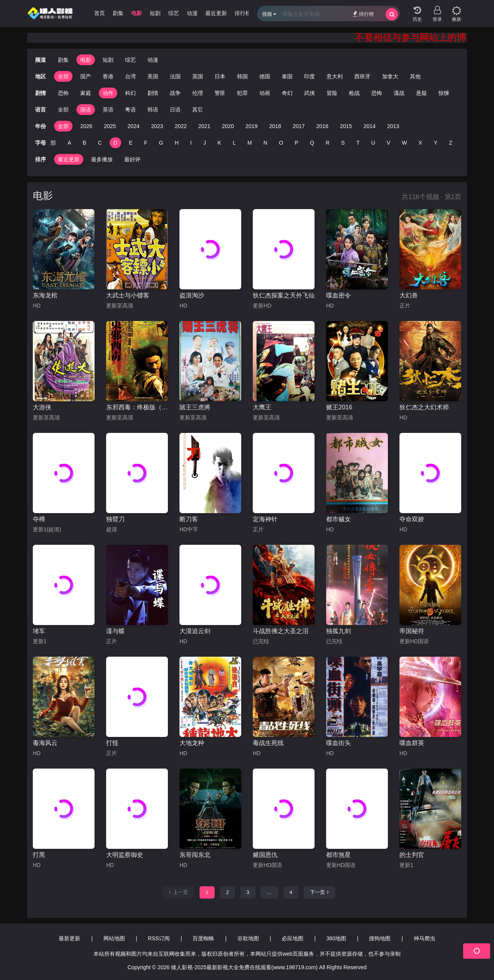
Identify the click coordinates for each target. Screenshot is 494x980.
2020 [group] (228, 126)
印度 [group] (310, 76)
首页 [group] (100, 13)
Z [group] (451, 143)
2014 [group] (370, 126)
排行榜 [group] (243, 13)
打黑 (39, 855)
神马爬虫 (425, 938)
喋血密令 (338, 295)
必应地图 (293, 938)
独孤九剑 (338, 631)
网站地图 (114, 938)
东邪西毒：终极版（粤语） (137, 407)
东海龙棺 (45, 295)
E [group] (131, 143)
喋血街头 (338, 743)
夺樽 (39, 519)
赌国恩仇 (265, 855)
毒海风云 (45, 743)
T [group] (358, 143)
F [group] (146, 143)
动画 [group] (254, 93)
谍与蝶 (115, 631)
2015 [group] (346, 126)
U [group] (373, 143)
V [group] (388, 143)
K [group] (219, 143)
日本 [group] (220, 76)
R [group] (328, 143)
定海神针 (265, 519)
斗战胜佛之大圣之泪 (281, 631)
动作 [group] (97, 93)
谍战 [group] (388, 93)
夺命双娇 (412, 519)
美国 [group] (153, 76)
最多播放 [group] (102, 159)
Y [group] (436, 143)
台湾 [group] (130, 76)
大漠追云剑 (195, 631)
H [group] (177, 143)
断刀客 (189, 519)
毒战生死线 (268, 743)
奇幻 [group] (276, 93)
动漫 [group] (192, 13)
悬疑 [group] (410, 93)
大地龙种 (192, 743)
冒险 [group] (321, 93)
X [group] (420, 143)
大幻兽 (409, 295)
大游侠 (42, 407)
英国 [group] (198, 76)
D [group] (115, 143)
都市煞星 (338, 855)
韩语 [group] (153, 110)
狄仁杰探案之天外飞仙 (284, 295)
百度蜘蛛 (203, 938)
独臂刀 (115, 519)
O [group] (281, 143)
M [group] (250, 143)
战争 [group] (164, 93)
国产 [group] (86, 76)
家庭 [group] (74, 93)
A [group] (69, 143)
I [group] (191, 143)
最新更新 (69, 938)
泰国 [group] (287, 76)
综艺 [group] (174, 13)
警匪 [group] (209, 93)
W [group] (404, 143)
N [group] (266, 143)
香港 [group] (108, 76)
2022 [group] (181, 126)
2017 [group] (299, 126)
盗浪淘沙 (192, 295)
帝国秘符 (412, 631)
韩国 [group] (242, 76)
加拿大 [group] (390, 76)
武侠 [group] (298, 93)
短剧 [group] (155, 13)
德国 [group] (265, 76)
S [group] (343, 143)
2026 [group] (86, 126)
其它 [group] (198, 110)
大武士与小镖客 (128, 295)
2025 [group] (110, 126)
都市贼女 (338, 519)
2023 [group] (157, 126)
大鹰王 (262, 407)
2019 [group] (251, 126)
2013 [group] (393, 126)
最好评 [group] (132, 159)
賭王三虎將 (195, 407)
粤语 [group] (130, 110)
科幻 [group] (119, 93)
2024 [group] (133, 126)
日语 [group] (175, 110)
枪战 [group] (343, 93)
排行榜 (363, 14)
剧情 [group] (142, 93)
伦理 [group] (186, 93)
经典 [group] (455, 93)
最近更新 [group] (216, 13)
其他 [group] (415, 76)
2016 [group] (322, 126)
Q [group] (312, 143)
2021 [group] (204, 126)
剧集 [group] (118, 13)
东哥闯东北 (195, 855)
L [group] (234, 143)
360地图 (336, 938)
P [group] (297, 143)
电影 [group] (137, 13)
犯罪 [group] (231, 93)
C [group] (100, 143)
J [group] (205, 143)
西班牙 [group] (362, 76)
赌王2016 (339, 407)
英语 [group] (108, 110)
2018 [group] (275, 126)
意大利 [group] (335, 76)
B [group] (84, 143)
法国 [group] (175, 76)
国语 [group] (86, 110)
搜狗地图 (380, 938)
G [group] (161, 143)
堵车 (39, 631)
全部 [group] (63, 76)
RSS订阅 (159, 938)
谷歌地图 (248, 938)
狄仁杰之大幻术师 (424, 407)
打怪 (112, 743)
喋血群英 (412, 743)
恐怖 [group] (52, 93)
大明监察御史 (125, 855)
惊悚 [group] (433, 93)
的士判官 (412, 855)
